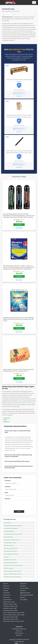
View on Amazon (19, 227)
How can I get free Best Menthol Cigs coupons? (17, 461)
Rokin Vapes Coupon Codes (11, 619)
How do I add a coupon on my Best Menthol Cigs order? (17, 432)
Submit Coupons (24, 588)
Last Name (8, 487)
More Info (19, 225)
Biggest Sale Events (25, 593)
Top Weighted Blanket (9, 531)
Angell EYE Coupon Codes (10, 604)
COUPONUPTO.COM (21, 640)
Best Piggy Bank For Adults (10, 560)
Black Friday (32, 403)
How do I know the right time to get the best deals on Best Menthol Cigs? (19, 467)
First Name (8, 481)
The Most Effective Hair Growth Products (13, 534)
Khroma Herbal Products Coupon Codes (14, 613)
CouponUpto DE (7, 600)
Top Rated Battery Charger (10, 543)
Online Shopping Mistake (27, 595)
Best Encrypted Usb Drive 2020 (11, 554)
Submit (19, 511)
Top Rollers (6, 557)
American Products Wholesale (11, 528)
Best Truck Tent (7, 523)
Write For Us (19, 631)
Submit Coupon (19, 633)
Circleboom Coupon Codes (10, 606)
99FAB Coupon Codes (9, 602)
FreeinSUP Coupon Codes (10, 608)
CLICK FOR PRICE (19, 93)
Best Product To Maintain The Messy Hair (13, 565)
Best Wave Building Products (10, 563)
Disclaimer (19, 635)
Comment (6, 422)
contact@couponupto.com (19, 629)
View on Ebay (19, 228)
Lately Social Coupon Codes (11, 617)
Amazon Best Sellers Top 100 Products (13, 571)
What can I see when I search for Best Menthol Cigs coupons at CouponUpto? (18, 456)
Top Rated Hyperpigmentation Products (13, 526)
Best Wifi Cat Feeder (8, 568)
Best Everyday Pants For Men (10, 551)
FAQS (5, 420)
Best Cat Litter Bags (8, 537)
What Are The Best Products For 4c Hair (13, 574)
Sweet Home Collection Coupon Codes (13, 621)
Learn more (7, 418)
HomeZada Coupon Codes (10, 611)
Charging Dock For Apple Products (12, 540)
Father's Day (25, 403)
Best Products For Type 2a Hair (11, 548)
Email (6, 493)
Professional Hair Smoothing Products (13, 577)
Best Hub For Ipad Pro (9, 546)
